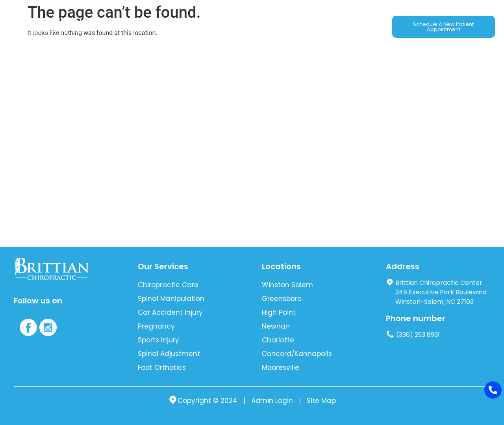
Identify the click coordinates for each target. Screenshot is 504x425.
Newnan (276, 326)
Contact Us (362, 27)
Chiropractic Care (168, 285)
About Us (109, 27)
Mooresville (281, 368)
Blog (292, 27)
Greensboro (282, 299)
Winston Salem (287, 285)
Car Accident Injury (170, 312)
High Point (279, 312)
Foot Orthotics (162, 368)
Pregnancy (156, 326)
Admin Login (272, 401)
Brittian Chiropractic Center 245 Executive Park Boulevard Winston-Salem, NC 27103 (436, 292)
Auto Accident (203, 27)
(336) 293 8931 (413, 335)
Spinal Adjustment (169, 354)
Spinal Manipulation (171, 299)
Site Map (321, 401)
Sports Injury (158, 340)
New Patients (255, 27)
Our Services (152, 27)
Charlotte (278, 340)
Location (321, 27)
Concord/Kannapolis (297, 354)
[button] (152, 27)
